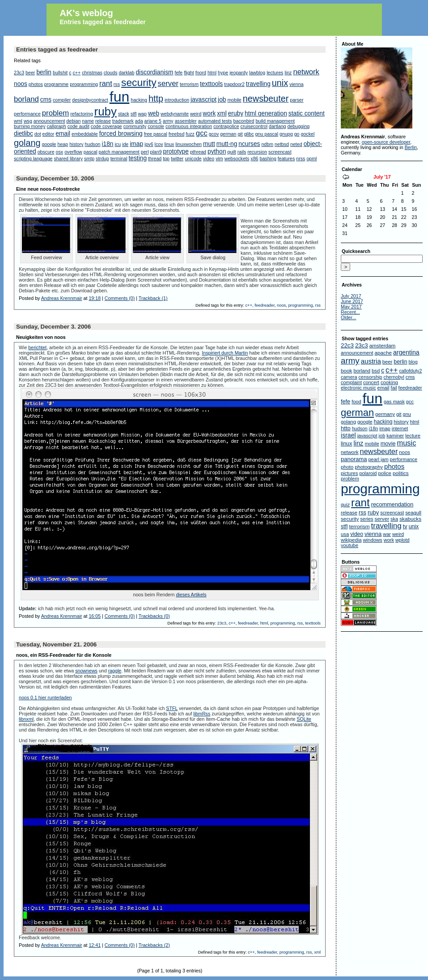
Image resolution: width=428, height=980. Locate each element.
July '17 (382, 177)
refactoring (81, 114)
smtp (89, 158)
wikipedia (351, 540)
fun (119, 97)
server (168, 83)
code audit (78, 126)
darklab (127, 73)
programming (84, 84)
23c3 (19, 73)
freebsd (177, 134)
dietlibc (23, 134)
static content (307, 113)
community (135, 126)
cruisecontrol (254, 126)
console (156, 126)
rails (242, 152)
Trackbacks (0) (154, 616)
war (387, 534)
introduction (177, 100)
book (346, 370)
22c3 (347, 345)
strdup (102, 158)
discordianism (154, 72)
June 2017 (352, 301)
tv (405, 526)
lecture (413, 436)
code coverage (106, 126)
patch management (119, 152)
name (88, 121)
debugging (298, 126)
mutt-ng (227, 144)
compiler (62, 100)
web (154, 113)
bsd (376, 371)
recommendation (392, 505)
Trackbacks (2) (154, 945)
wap (142, 114)
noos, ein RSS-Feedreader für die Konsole (64, 655)
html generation (266, 113)
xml (222, 113)
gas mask (394, 402)
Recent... (350, 312)
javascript (203, 100)
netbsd (282, 144)
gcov (214, 134)
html (212, 73)
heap (63, 144)
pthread (198, 152)
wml (18, 121)
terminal (119, 158)
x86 (254, 158)
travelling (258, 84)
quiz (345, 505)
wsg (28, 121)
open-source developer (386, 142)
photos (36, 84)
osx (60, 152)
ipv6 (149, 144)
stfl (134, 114)
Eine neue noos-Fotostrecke (48, 189)
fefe (178, 73)
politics (401, 473)
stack (124, 114)
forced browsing (121, 134)
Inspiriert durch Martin (225, 353)
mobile (234, 100)
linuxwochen (189, 144)
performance (27, 114)
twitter (177, 158)
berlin (44, 72)
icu (118, 144)
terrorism (189, 84)
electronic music (358, 388)
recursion (257, 152)
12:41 (95, 945)
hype (223, 73)
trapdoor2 (234, 84)
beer (30, 73)
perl (145, 152)
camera (349, 377)
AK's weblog (87, 13)
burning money (30, 126)
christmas (92, 73)
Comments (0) (120, 298)
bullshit (60, 73)
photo (347, 467)
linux (169, 144)
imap (136, 144)
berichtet (37, 347)
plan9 (156, 152)
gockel (308, 134)
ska (394, 519)
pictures (349, 473)
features (286, 158)
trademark (123, 121)
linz (288, 73)
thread (155, 158)
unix (280, 83)
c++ (76, 73)
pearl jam (379, 459)
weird (196, 114)
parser (297, 100)
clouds (111, 73)
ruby (106, 111)
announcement (49, 121)
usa (345, 534)
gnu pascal (267, 134)
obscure (46, 152)
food (356, 402)
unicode (193, 158)
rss (117, 84)
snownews (86, 671)
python (217, 152)
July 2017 (351, 296)
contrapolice (226, 126)
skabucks (410, 519)
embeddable (85, 134)
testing (138, 158)
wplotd (403, 540)
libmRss (202, 714)
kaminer (395, 436)
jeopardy (239, 73)
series (367, 519)
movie (388, 444)
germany (385, 414)
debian (73, 121)
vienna (296, 84)
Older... (348, 317)
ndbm (267, 144)
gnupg (286, 134)
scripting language (33, 158)
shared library (68, 158)
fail (394, 388)
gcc (202, 133)
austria (371, 361)
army (168, 121)
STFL (172, 708)
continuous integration (189, 126)
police (385, 473)
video (209, 158)
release (103, 121)
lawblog (257, 73)
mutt (209, 144)
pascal (91, 152)
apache (383, 353)
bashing (268, 158)
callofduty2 (410, 371)
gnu (407, 414)
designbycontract (90, 100)
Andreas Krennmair (62, 298)
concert (371, 382)
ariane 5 (153, 121)
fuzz (190, 134)
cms (46, 100)
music (407, 443)
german (228, 134)
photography (369, 467)
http (156, 98)
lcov (159, 144)
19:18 (95, 298)
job (222, 100)
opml (311, 158)
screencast (280, 152)
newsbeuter (266, 98)
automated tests (215, 121)
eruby (236, 113)
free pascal (156, 134)
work (209, 113)
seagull (413, 513)
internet (400, 428)
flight (189, 73)
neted (296, 144)
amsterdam (383, 345)
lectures (275, 73)
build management (275, 121)
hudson (93, 144)
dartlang (278, 126)
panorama (354, 459)
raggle (115, 671)
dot (38, 134)
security (139, 82)
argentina (406, 352)
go (297, 134)
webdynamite (175, 114)
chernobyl (394, 377)
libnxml (26, 719)
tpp (166, 158)
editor (49, 134)
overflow (73, 152)
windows (372, 540)
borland (26, 99)
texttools (211, 84)
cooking (389, 382)
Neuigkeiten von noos (41, 337)
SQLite (304, 719)
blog (413, 362)
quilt (232, 152)
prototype (176, 152)
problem (55, 113)
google (49, 144)
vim (219, 158)
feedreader (265, 305)
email (63, 134)
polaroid (368, 473)
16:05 (95, 616)
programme (56, 84)
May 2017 (351, 307)
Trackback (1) (153, 298)
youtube (350, 545)
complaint (351, 382)
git (240, 134)
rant (106, 83)
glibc (249, 134)
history (76, 144)
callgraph (56, 126)
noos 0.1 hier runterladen (45, 698)
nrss (301, 158)
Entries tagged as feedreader (103, 22)
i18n (107, 144)
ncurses (249, 144)
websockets (237, 158)
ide (125, 144)
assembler (186, 121)
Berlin (411, 147)
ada (139, 121)
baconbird (244, 121)
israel (348, 435)
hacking (139, 100)
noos (21, 84)
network (306, 72)
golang (27, 143)
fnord (201, 73)
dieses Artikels (191, 595)
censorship (371, 377)
